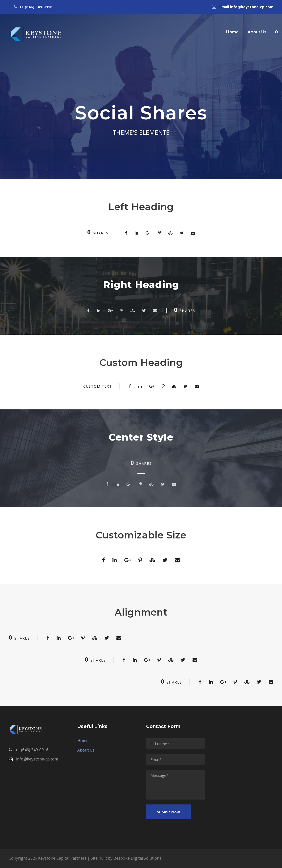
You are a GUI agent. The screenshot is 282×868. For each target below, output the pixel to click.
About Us (257, 32)
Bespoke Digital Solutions (137, 858)
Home (232, 32)
